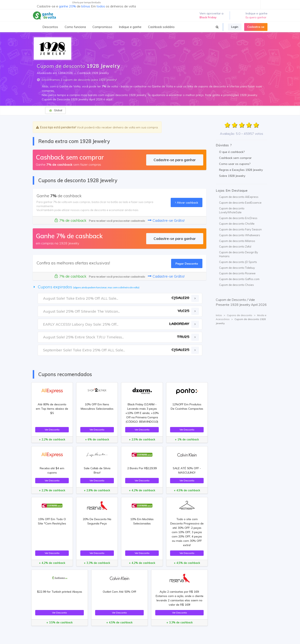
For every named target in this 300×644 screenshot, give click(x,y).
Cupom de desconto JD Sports (238, 262)
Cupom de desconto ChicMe (237, 224)
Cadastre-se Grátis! (166, 220)
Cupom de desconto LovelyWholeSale (232, 210)
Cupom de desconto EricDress (238, 218)
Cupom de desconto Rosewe (237, 273)
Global (55, 110)
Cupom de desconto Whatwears (240, 235)
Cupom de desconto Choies (236, 285)
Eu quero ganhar (256, 17)
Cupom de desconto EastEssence (240, 203)
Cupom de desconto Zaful (235, 246)
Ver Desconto (52, 430)
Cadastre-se (256, 27)
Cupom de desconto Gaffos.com (239, 279)
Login (235, 27)
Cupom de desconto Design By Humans (239, 254)
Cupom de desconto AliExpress (239, 197)
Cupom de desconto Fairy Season (240, 229)
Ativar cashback (187, 202)
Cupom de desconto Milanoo (237, 241)
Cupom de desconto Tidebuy (237, 268)
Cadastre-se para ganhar (175, 160)
